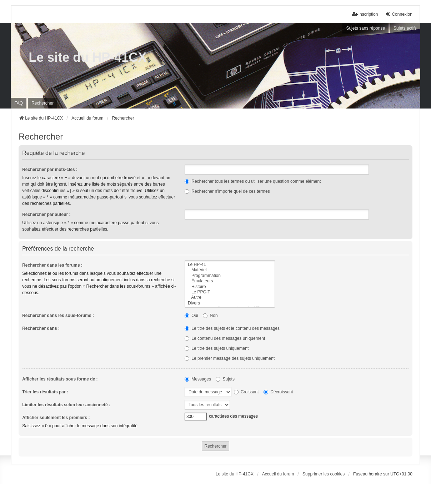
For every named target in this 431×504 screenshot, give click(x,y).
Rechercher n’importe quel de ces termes (227, 191)
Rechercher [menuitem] (42, 103)
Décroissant (278, 392)
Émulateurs (230, 281)
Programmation (230, 276)
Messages (198, 379)
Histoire (230, 287)
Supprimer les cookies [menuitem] (324, 474)
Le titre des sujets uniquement (217, 348)
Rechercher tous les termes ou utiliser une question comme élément (253, 181)
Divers (230, 303)
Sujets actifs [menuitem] (405, 28)
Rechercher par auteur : (46, 215)
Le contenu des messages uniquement (225, 338)
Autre (230, 298)
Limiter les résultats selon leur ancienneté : (66, 405)
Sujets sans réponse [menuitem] (365, 28)
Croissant (246, 392)
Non (210, 316)
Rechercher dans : (41, 328)
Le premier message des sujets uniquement (230, 358)
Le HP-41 (230, 265)
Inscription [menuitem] (365, 14)
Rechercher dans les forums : (52, 265)
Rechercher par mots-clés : (50, 170)
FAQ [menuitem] (19, 103)
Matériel (230, 270)
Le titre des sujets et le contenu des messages (232, 328)
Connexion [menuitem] (399, 14)
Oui (191, 316)
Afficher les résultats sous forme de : (60, 379)
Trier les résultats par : (45, 392)
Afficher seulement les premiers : (56, 418)
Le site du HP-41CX (87, 57)
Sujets (225, 379)
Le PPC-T (230, 292)
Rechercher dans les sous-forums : (58, 316)
